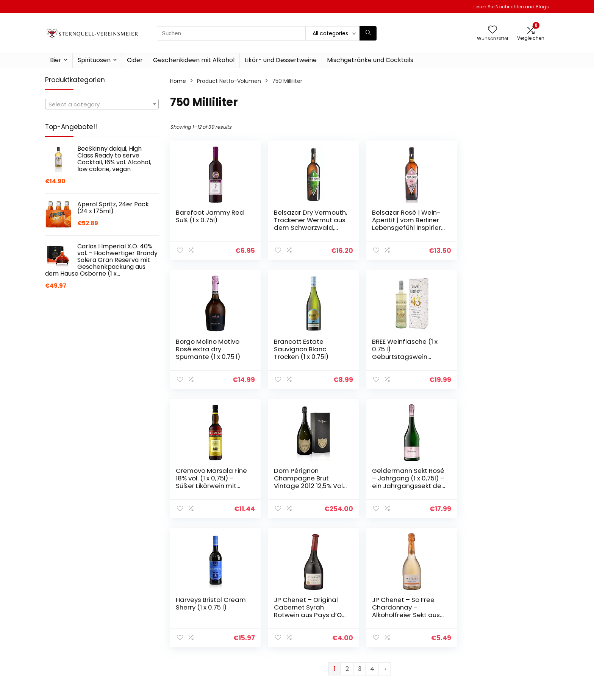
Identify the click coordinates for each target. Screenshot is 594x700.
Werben (402, 654)
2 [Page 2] (347, 540)
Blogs (398, 633)
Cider (135, 60)
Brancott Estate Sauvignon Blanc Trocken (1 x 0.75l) (203, 349)
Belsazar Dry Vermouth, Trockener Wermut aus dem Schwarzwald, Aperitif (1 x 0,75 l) (306, 228)
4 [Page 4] (372, 540)
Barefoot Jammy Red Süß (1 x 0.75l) (210, 216)
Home (178, 81)
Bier (56, 60)
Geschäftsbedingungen (505, 629)
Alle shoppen (408, 622)
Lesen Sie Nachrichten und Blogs (511, 7)
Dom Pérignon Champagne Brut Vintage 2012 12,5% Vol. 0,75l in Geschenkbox (501, 353)
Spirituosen (94, 60)
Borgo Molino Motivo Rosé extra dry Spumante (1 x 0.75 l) (498, 220)
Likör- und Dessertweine (281, 60)
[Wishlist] (492, 30)
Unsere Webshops (415, 643)
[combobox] (102, 104)
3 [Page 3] (360, 540)
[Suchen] (368, 33)
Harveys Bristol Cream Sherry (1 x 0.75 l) (307, 474)
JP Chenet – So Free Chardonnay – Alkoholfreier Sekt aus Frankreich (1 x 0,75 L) (499, 482)
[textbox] (102, 104)
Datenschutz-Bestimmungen (494, 615)
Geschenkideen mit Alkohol (194, 60)
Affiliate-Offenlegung (502, 639)
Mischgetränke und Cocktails (370, 60)
